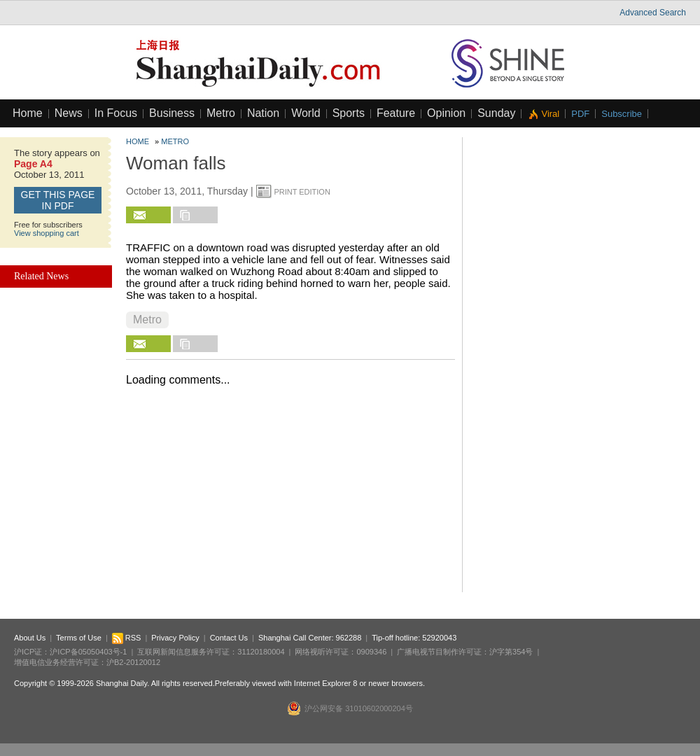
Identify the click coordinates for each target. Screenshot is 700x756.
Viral (550, 114)
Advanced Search (653, 13)
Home (28, 113)
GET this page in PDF (58, 200)
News (69, 113)
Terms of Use (79, 638)
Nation (263, 113)
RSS (127, 638)
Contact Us (229, 638)
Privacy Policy (175, 638)
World (306, 113)
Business (172, 113)
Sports (349, 113)
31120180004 (261, 652)
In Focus (116, 113)
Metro (221, 113)
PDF (580, 114)
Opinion (446, 113)
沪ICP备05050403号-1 (88, 652)
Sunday (496, 113)
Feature (396, 113)
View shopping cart (47, 233)
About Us (30, 638)
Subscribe (622, 114)
